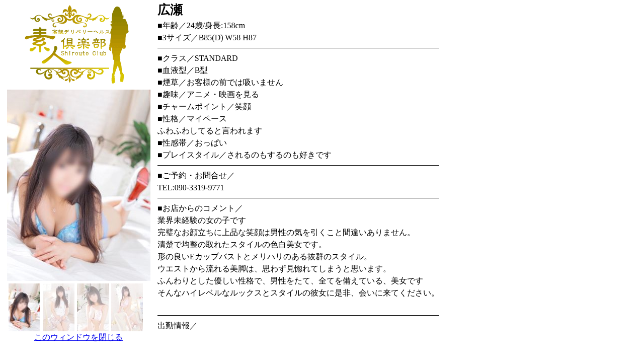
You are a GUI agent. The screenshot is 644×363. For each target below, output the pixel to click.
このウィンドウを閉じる (78, 337)
